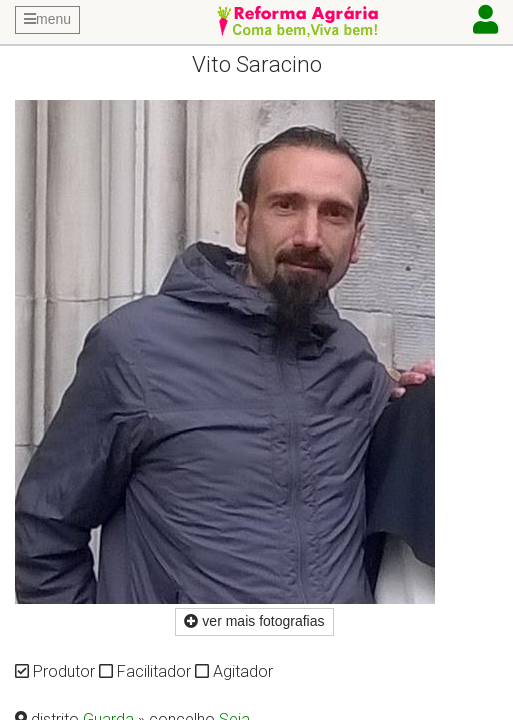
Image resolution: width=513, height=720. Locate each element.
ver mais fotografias (254, 621)
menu (47, 19)
